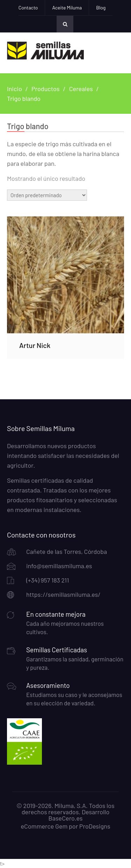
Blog (101, 8)
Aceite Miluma (67, 8)
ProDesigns (95, 826)
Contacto (28, 8)
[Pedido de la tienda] (47, 195)
